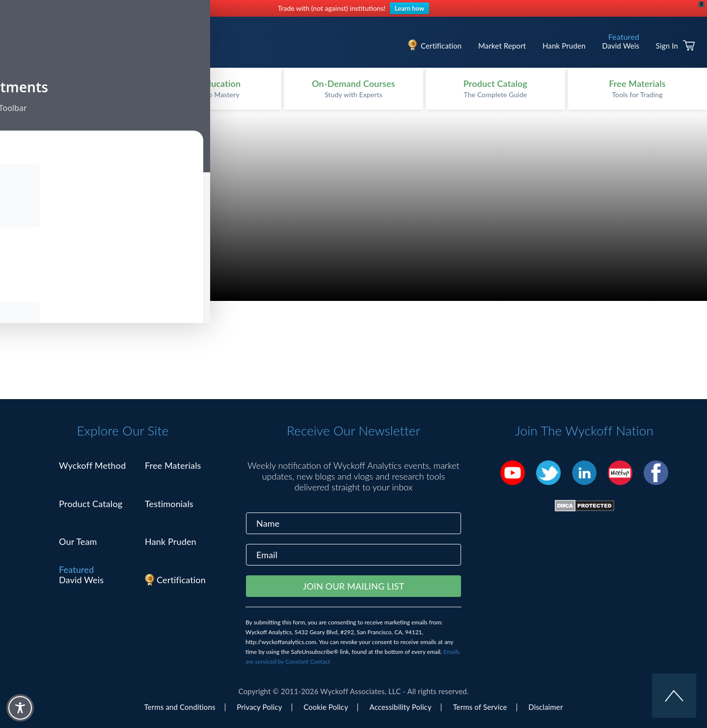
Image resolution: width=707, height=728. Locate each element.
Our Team (78, 541)
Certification (441, 46)
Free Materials (173, 465)
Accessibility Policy (401, 707)
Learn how (409, 8)
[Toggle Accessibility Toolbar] (20, 708)
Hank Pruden (564, 46)
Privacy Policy (259, 707)
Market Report (502, 46)
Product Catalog (91, 504)
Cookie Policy (326, 707)
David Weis (621, 46)
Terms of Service (480, 707)
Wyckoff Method (92, 465)
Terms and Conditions (180, 707)
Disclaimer (545, 707)
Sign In (667, 46)
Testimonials (169, 504)
